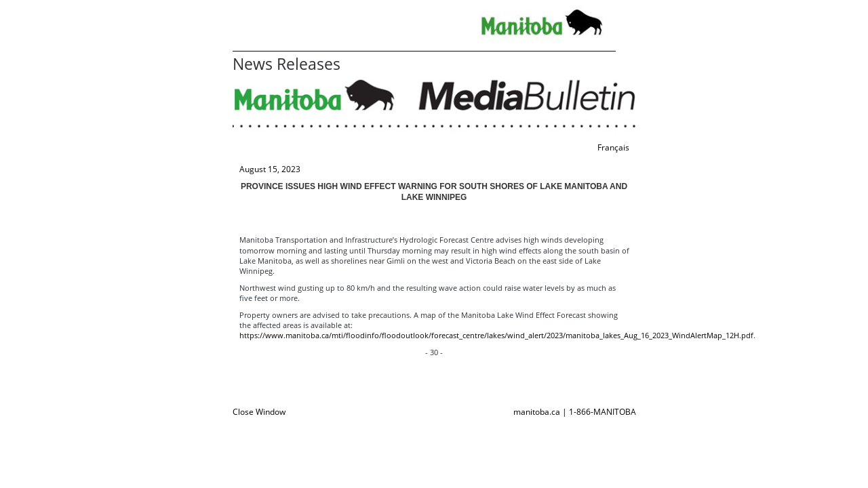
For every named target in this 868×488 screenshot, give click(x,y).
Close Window (259, 412)
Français (613, 147)
